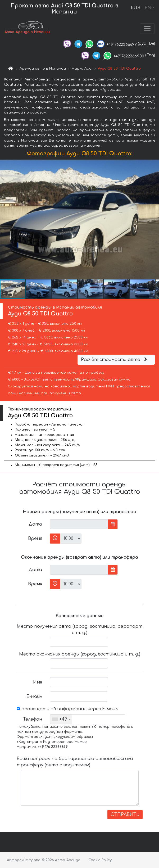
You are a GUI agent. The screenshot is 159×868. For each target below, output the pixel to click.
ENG (149, 8)
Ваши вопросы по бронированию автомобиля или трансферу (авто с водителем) (75, 762)
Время (35, 539)
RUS (136, 8)
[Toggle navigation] (147, 29)
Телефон (33, 719)
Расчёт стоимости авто (115, 360)
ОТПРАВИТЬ (125, 815)
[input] (79, 524)
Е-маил (34, 697)
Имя (38, 682)
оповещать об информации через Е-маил (67, 709)
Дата (35, 524)
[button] (154, 219)
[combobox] (61, 719)
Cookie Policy (100, 860)
